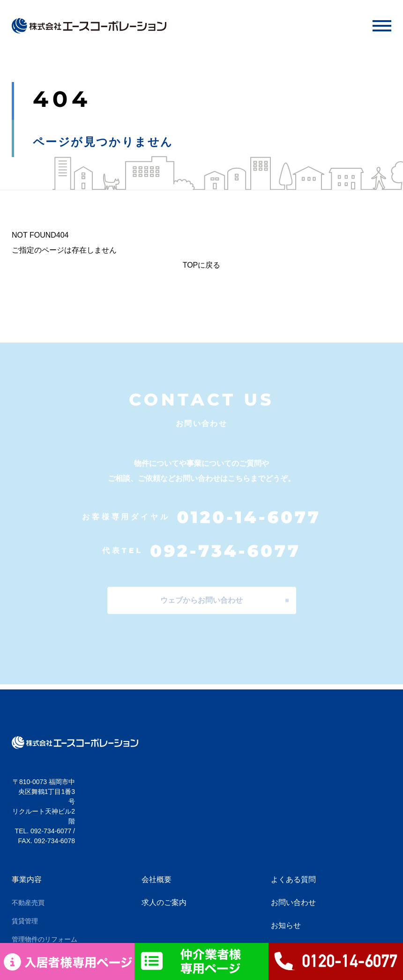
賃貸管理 (25, 921)
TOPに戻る (202, 265)
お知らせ (286, 925)
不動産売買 (28, 903)
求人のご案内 (164, 902)
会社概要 (157, 879)
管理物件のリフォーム (45, 939)
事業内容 (27, 879)
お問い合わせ (293, 902)
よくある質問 (293, 879)
